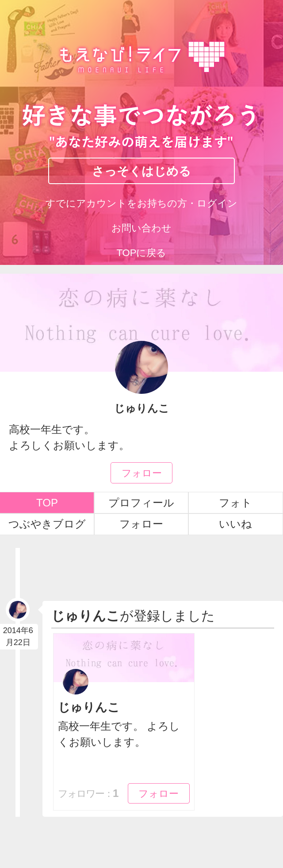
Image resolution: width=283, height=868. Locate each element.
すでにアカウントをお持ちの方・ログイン (141, 203)
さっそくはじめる (141, 171)
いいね (235, 524)
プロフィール (141, 503)
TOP (47, 503)
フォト (235, 503)
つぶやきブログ (47, 524)
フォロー (142, 472)
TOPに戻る (142, 253)
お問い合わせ (141, 228)
